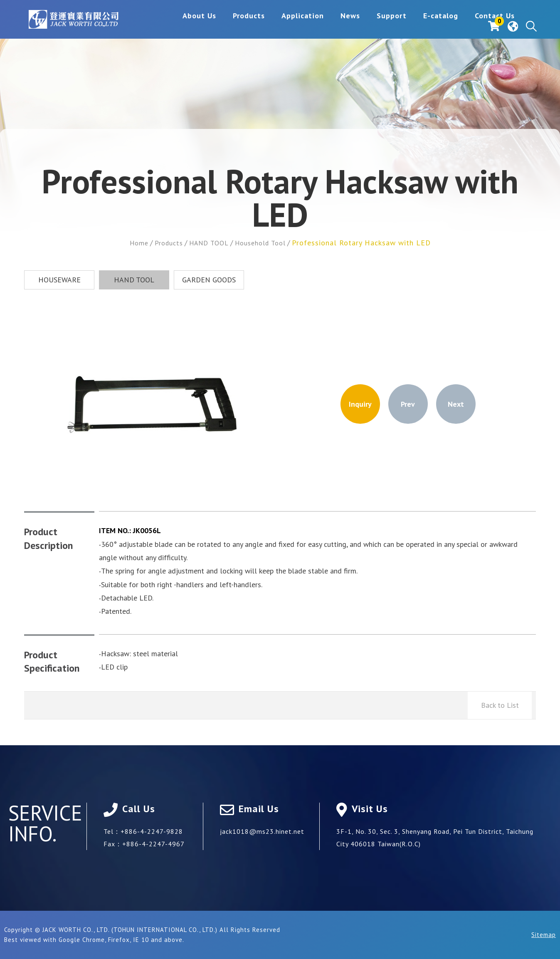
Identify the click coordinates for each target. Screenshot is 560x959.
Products (197, 26)
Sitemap (544, 935)
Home (132, 243)
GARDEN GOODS (209, 280)
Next (456, 404)
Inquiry (360, 404)
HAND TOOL (208, 243)
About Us (148, 26)
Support (340, 26)
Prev (408, 404)
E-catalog (389, 26)
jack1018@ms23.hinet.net (262, 831)
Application (251, 26)
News (299, 26)
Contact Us (443, 26)
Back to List (500, 705)
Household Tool (265, 243)
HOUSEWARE (59, 280)
